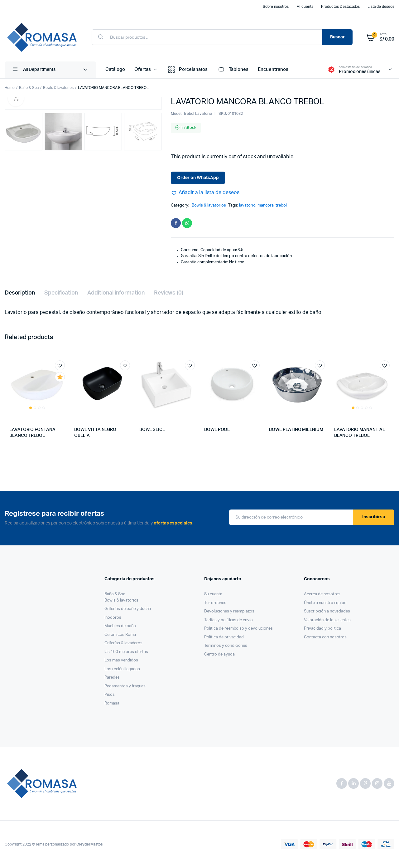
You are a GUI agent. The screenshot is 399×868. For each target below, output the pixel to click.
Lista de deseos (381, 7)
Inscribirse (374, 517)
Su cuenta (213, 594)
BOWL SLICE (152, 430)
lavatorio (247, 205)
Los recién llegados (122, 669)
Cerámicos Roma (120, 635)
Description (20, 293)
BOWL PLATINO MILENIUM (296, 430)
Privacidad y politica (322, 629)
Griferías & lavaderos (123, 643)
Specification (61, 293)
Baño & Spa (29, 88)
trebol (281, 205)
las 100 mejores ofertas (126, 652)
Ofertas (143, 69)
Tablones (233, 70)
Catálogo (115, 69)
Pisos (110, 695)
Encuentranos (273, 69)
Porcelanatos (187, 70)
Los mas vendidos (121, 660)
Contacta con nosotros (325, 637)
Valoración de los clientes (327, 620)
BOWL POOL (217, 430)
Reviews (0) (169, 293)
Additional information (116, 293)
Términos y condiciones (226, 646)
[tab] (20, 293)
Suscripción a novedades (327, 611)
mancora (266, 205)
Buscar (337, 37)
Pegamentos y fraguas (125, 686)
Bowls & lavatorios (58, 88)
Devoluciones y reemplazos (229, 611)
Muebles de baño (120, 626)
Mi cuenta (305, 7)
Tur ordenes (215, 603)
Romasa (112, 703)
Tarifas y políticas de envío (228, 620)
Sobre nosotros (276, 7)
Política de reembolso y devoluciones (238, 629)
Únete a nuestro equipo (325, 603)
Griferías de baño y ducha (128, 609)
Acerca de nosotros (322, 594)
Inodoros (113, 618)
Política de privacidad (224, 637)
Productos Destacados (340, 7)
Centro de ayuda (219, 654)
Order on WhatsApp (198, 178)
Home (10, 88)
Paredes (112, 678)
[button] (205, 193)
